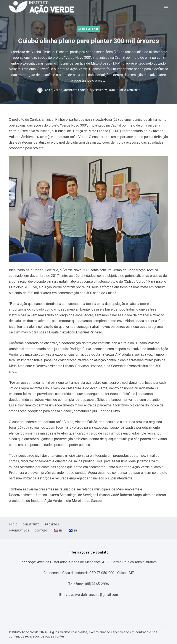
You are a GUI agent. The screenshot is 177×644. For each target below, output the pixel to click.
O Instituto (31, 525)
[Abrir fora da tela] (166, 8)
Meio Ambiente (88, 29)
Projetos (52, 525)
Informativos (19, 531)
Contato (41, 531)
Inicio (13, 525)
